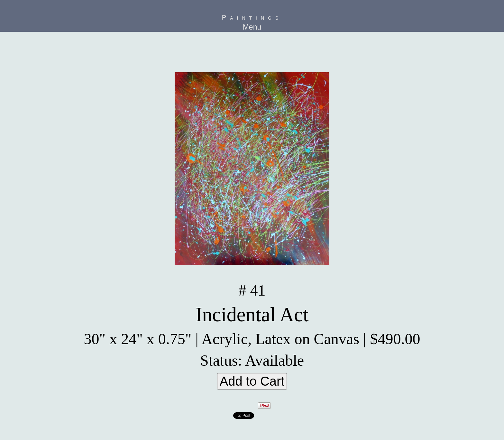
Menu (252, 27)
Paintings (252, 17)
